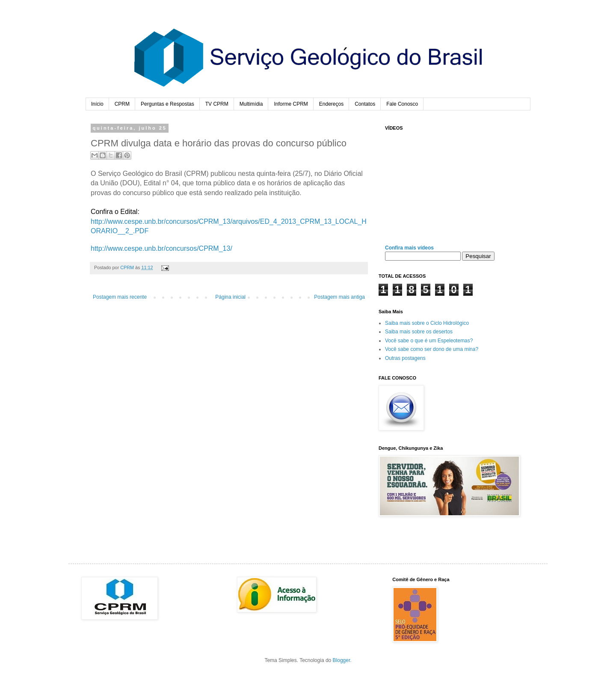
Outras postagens (405, 358)
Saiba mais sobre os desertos (419, 332)
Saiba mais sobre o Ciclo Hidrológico (427, 323)
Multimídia (251, 104)
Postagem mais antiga (339, 297)
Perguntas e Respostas (167, 104)
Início (97, 104)
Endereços (331, 104)
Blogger (342, 660)
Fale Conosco (402, 104)
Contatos (365, 104)
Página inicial (230, 297)
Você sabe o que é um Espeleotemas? (429, 341)
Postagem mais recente (120, 297)
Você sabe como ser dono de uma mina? (432, 349)
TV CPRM (217, 104)
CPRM (122, 104)
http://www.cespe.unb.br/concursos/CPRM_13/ (161, 248)
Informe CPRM (291, 104)
